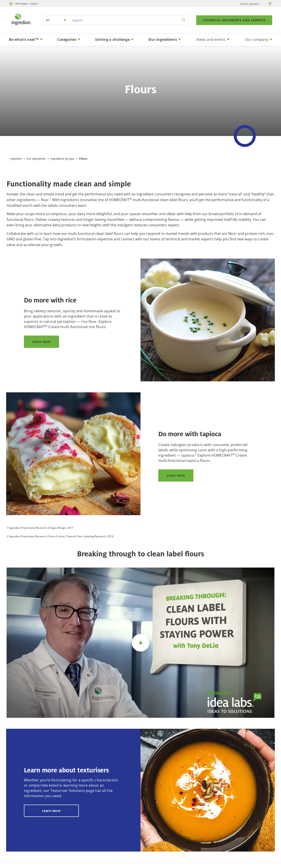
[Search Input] (129, 20)
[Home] (21, 26)
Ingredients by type (62, 159)
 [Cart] (270, 4)
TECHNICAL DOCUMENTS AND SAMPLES (234, 20)
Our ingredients (36, 159)
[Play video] (140, 643)
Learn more (41, 342)
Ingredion (16, 159)
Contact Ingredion (250, 4)
